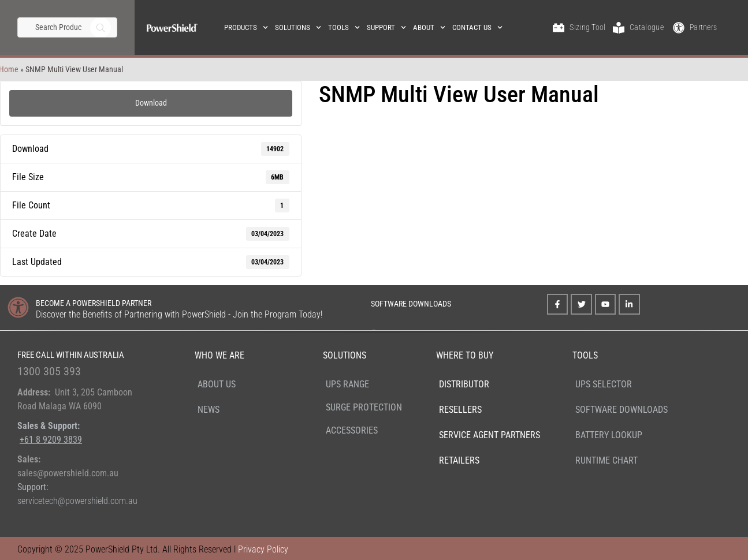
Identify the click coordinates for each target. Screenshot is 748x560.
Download (151, 103)
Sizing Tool (587, 27)
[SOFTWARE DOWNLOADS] (356, 302)
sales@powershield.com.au (68, 473)
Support (386, 27)
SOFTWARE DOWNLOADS (411, 304)
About (429, 27)
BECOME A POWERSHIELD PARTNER (94, 303)
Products (246, 27)
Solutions (298, 27)
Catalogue (647, 27)
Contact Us (477, 27)
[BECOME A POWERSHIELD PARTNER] (18, 307)
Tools (344, 27)
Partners (703, 27)
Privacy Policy (263, 549)
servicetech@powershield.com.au (77, 501)
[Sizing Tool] (559, 28)
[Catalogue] (619, 28)
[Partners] (679, 28)
